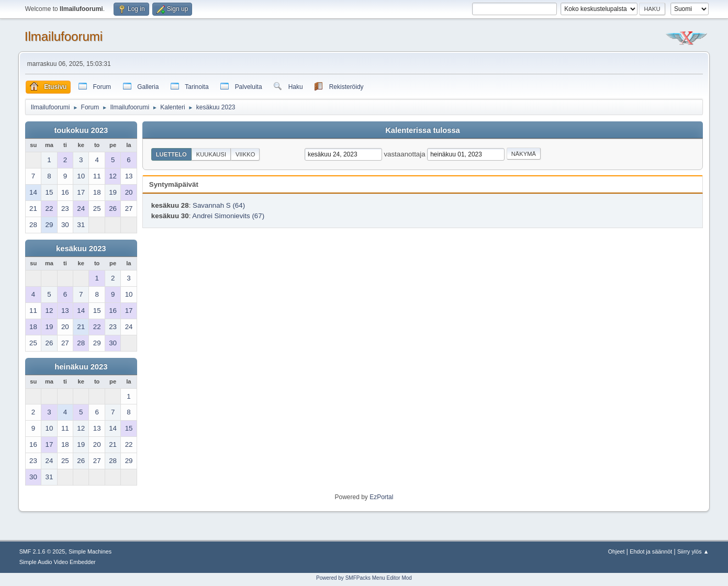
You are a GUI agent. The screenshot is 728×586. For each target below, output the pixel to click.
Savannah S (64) (219, 205)
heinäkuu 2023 (81, 367)
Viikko (245, 154)
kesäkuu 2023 (81, 249)
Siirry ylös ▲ (693, 551)
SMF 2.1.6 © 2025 (42, 551)
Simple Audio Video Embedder (58, 562)
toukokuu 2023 (81, 130)
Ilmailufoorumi (64, 36)
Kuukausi (211, 154)
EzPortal (381, 497)
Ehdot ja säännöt (651, 551)
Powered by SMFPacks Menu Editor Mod (364, 578)
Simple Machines (90, 551)
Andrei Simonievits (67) (228, 216)
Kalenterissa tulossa (423, 130)
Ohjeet (617, 551)
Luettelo (171, 154)
